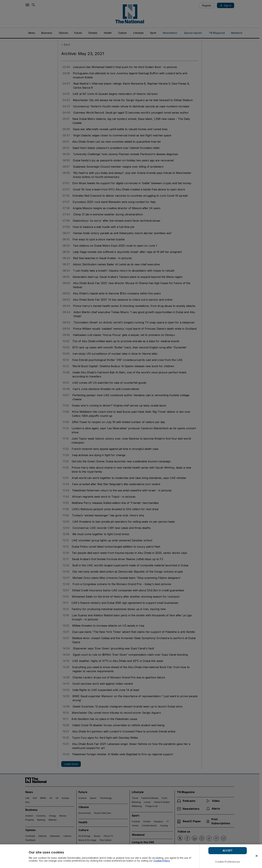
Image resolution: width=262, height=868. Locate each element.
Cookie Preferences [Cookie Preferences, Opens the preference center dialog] (228, 862)
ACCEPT (228, 851)
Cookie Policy (162, 861)
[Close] (257, 856)
